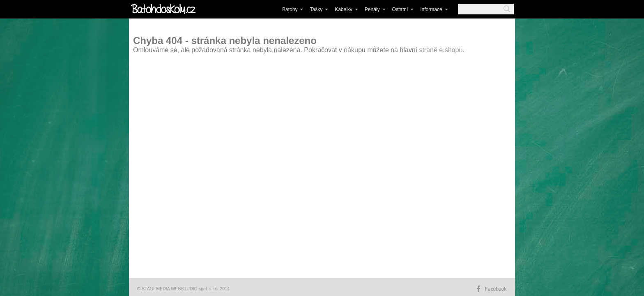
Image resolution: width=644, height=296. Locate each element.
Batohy (290, 9)
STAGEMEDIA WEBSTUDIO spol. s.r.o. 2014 (186, 289)
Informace (431, 9)
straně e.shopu (441, 50)
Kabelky (344, 9)
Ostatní (400, 9)
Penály (372, 9)
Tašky (316, 9)
